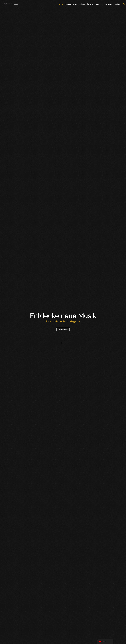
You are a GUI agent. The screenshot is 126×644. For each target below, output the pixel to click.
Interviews (108, 4)
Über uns (99, 4)
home (61, 4)
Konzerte (90, 4)
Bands (68, 4)
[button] (124, 4)
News (75, 4)
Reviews (82, 4)
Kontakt (117, 4)
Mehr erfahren (63, 329)
